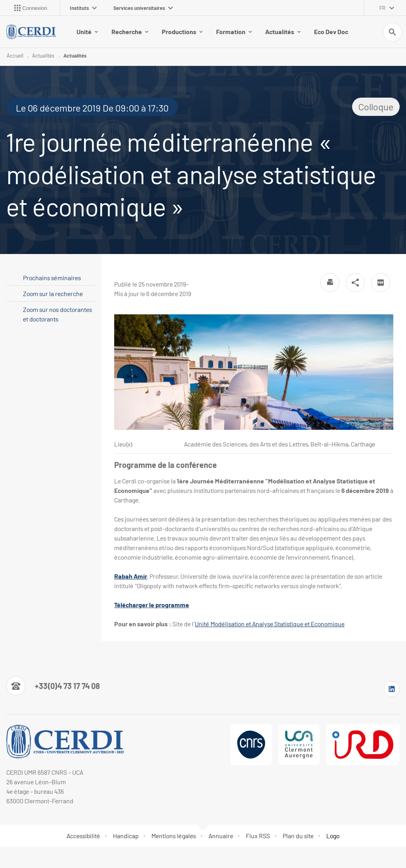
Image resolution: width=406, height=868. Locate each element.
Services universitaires (143, 8)
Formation (234, 32)
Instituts (83, 8)
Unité (87, 32)
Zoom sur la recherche (53, 294)
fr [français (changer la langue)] (382, 8)
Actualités (283, 32)
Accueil (15, 56)
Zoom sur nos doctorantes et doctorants (57, 314)
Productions (182, 32)
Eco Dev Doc (331, 32)
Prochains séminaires (52, 278)
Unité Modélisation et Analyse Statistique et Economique (270, 624)
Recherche (130, 32)
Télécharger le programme (152, 605)
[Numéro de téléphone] (53, 686)
